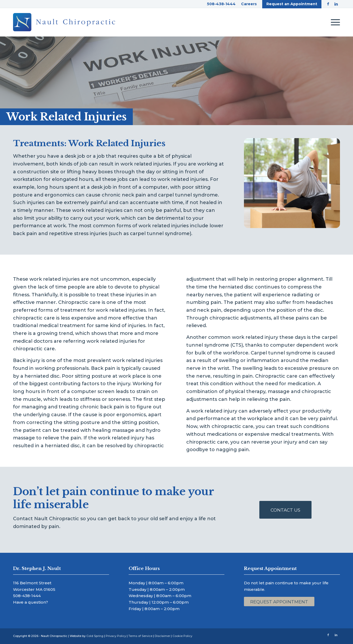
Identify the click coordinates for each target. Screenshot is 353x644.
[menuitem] (221, 4)
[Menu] (334, 22)
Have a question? (31, 602)
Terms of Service (140, 636)
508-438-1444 (27, 596)
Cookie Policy (182, 636)
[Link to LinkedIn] (336, 4)
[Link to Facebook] (328, 4)
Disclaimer (162, 636)
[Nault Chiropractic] (64, 22)
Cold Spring (95, 636)
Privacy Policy (116, 636)
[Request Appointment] (279, 602)
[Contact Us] (285, 510)
